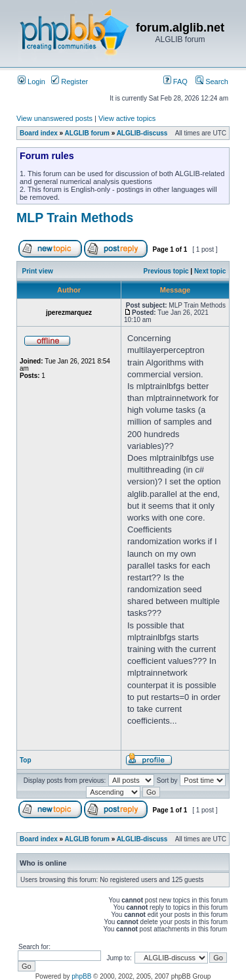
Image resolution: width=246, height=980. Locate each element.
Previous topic (166, 271)
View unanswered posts (54, 118)
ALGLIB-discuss (142, 133)
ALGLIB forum (87, 133)
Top (26, 760)
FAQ (175, 82)
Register (70, 82)
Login (31, 82)
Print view (38, 271)
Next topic (210, 271)
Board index (39, 133)
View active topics (127, 118)
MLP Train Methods (75, 218)
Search (212, 82)
